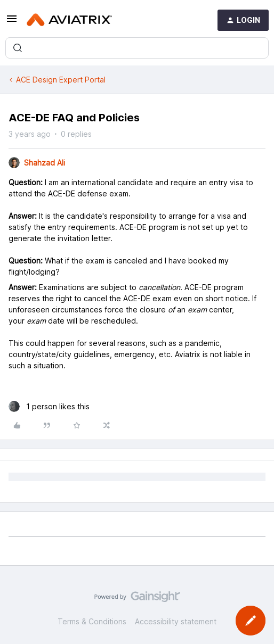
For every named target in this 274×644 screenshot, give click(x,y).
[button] (12, 22)
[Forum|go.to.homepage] (69, 20)
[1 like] (49, 406)
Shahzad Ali (45, 163)
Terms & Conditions (92, 621)
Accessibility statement (176, 621)
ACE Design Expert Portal (61, 80)
